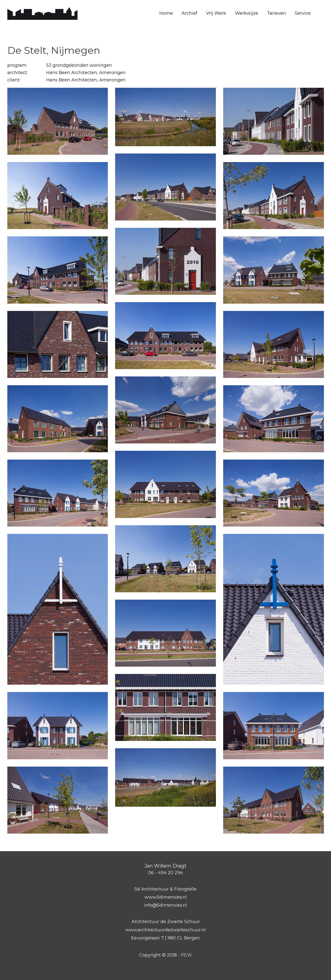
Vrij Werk (216, 13)
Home (166, 13)
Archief (189, 13)
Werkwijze (247, 13)
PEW (186, 955)
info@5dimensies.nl (165, 905)
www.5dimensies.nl (166, 897)
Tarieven (276, 13)
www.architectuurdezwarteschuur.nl (165, 930)
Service (303, 13)
